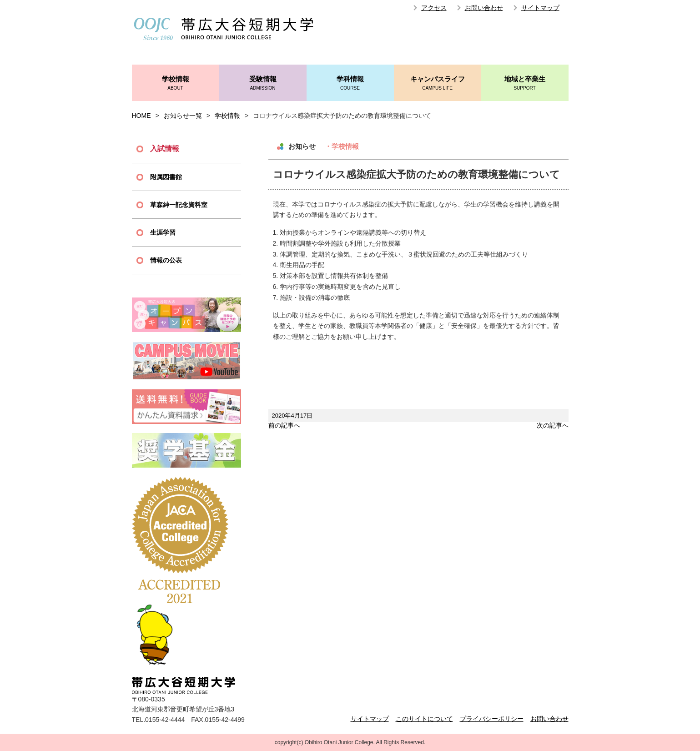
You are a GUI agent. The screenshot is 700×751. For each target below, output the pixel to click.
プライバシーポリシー (492, 719)
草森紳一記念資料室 (179, 205)
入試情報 (165, 149)
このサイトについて (424, 719)
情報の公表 (166, 260)
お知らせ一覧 (183, 116)
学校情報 (176, 83)
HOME (141, 116)
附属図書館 (166, 177)
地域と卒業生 (525, 83)
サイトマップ (540, 8)
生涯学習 (163, 232)
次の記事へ (553, 425)
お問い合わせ (484, 8)
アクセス (434, 8)
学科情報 (350, 83)
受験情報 (263, 83)
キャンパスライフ (438, 83)
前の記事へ (284, 425)
